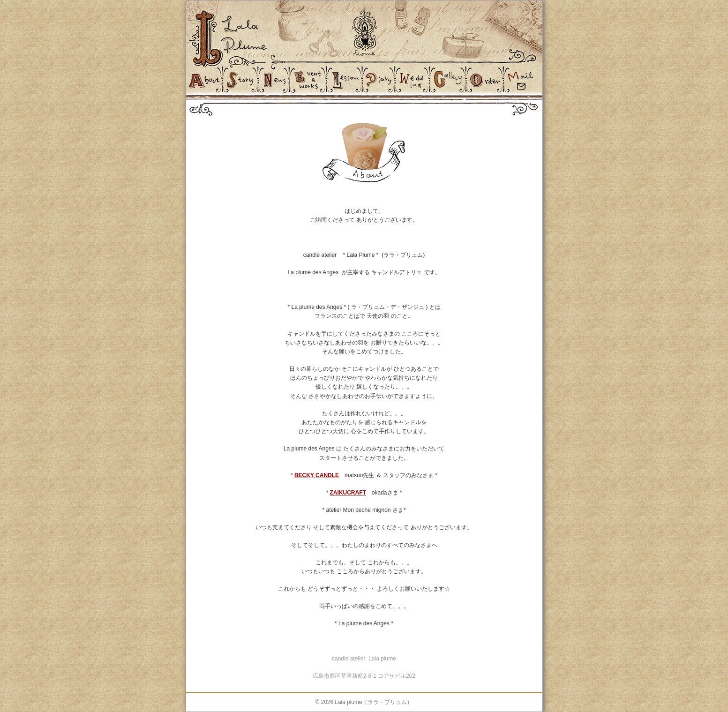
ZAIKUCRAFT (348, 493)
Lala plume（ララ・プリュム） (374, 702)
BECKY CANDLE (317, 475)
